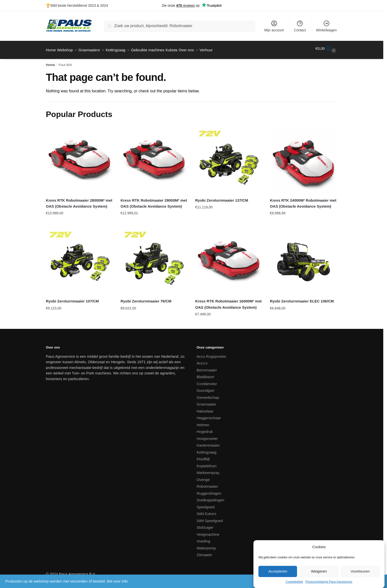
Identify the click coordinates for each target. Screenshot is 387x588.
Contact (300, 26)
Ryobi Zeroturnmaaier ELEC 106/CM (302, 298)
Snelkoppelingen (210, 497)
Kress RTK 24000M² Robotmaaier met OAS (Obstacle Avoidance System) (303, 200)
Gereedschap (208, 394)
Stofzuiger (205, 524)
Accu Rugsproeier (211, 353)
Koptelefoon (207, 463)
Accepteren (278, 571)
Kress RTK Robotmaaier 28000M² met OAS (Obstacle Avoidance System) (79, 200)
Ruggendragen (209, 490)
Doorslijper (206, 387)
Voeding (203, 538)
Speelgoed (206, 504)
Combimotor (207, 381)
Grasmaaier (206, 401)
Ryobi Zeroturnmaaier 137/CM (222, 197)
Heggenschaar (209, 415)
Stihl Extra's (206, 511)
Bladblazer (205, 374)
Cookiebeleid (294, 582)
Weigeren (319, 571)
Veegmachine (208, 531)
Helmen (203, 422)
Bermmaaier (207, 367)
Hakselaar (205, 408)
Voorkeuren (360, 571)
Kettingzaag (206, 449)
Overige (203, 477)
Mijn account (274, 26)
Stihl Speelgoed (210, 518)
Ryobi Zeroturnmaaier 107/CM (72, 298)
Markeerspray (208, 470)
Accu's (202, 360)
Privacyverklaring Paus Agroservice (329, 582)
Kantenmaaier (208, 442)
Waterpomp (206, 545)
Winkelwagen (326, 26)
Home (50, 62)
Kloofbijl (203, 456)
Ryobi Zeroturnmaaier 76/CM (146, 298)
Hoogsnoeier (207, 436)
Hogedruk (205, 429)
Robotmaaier (207, 483)
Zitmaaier (204, 552)
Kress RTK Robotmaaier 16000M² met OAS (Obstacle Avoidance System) (228, 301)
